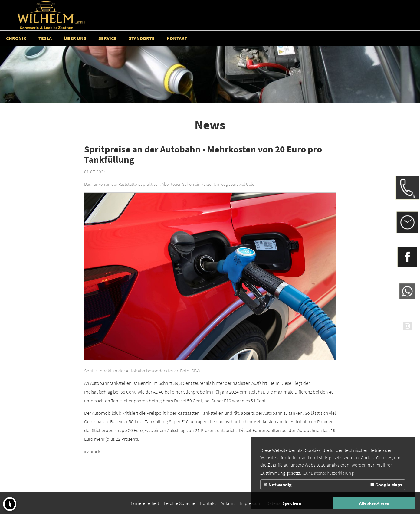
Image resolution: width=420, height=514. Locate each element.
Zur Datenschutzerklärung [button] (328, 473)
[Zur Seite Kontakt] (177, 38)
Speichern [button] (292, 503)
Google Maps (386, 485)
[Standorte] (142, 38)
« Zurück (92, 451)
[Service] (107, 38)
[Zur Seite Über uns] (75, 38)
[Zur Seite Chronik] (16, 38)
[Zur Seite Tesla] (45, 38)
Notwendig (278, 485)
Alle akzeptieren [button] (374, 503)
